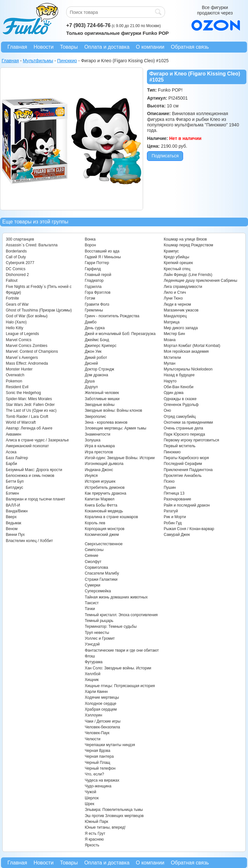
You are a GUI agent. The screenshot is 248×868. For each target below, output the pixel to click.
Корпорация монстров (104, 529)
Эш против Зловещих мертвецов (114, 816)
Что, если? (94, 774)
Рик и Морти (175, 517)
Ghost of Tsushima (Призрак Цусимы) (39, 310)
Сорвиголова (96, 567)
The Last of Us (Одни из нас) (31, 410)
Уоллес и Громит (100, 638)
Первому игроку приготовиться (191, 440)
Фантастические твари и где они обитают (122, 650)
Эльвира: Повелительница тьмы (114, 810)
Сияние (91, 556)
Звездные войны (99, 405)
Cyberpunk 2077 (20, 263)
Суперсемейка (98, 591)
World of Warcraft (21, 422)
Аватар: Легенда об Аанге (29, 428)
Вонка (90, 239)
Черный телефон (100, 768)
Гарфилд (93, 269)
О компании (150, 47)
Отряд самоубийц (180, 417)
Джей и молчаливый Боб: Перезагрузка (120, 334)
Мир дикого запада (181, 328)
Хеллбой (93, 674)
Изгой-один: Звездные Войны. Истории (119, 458)
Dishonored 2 (17, 275)
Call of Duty (16, 257)
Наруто (170, 381)
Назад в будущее (179, 375)
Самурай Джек (177, 535)
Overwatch (15, 375)
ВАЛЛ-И (13, 505)
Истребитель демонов (104, 488)
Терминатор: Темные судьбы (111, 626)
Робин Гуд (173, 523)
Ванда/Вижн (17, 511)
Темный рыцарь (99, 621)
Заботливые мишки (102, 399)
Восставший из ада (102, 251)
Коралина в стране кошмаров (111, 517)
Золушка (92, 440)
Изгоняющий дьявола (104, 464)
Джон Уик (93, 351)
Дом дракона (96, 375)
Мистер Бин (174, 334)
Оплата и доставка (107, 47)
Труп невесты (97, 633)
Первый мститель (180, 446)
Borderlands (16, 251)
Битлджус (15, 488)
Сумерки (92, 585)
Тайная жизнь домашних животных (116, 597)
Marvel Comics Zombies (27, 346)
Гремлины (94, 310)
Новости (44, 47)
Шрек (89, 804)
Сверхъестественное (103, 544)
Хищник (92, 680)
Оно (167, 410)
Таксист (92, 603)
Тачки (90, 609)
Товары (69, 47)
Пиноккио (172, 452)
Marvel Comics (19, 340)
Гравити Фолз (97, 304)
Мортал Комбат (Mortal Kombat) (192, 346)
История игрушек (100, 481)
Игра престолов (99, 452)
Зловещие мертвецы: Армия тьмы (115, 428)
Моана (170, 340)
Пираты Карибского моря (186, 458)
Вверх (11, 517)
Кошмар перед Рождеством (188, 245)
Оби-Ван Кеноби (179, 387)
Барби (11, 464)
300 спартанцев (20, 239)
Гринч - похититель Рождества (112, 316)
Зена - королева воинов (106, 422)
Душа (90, 381)
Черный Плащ (97, 763)
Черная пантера (99, 756)
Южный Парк (96, 822)
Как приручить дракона (105, 493)
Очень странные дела (183, 428)
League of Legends (22, 334)
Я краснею (94, 839)
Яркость (92, 845)
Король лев (95, 523)
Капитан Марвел (99, 499)
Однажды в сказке (180, 399)
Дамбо (90, 322)
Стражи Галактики (101, 579)
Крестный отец (177, 269)
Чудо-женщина (98, 786)
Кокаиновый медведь (104, 511)
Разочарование (177, 499)
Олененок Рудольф (181, 405)
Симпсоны (94, 550)
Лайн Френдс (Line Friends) (188, 275)
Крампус (171, 251)
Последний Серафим (183, 464)
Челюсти (92, 739)
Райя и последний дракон (187, 505)
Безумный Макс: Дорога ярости (34, 470)
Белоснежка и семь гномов (30, 476)
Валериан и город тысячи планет (36, 499)
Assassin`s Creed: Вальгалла (32, 245)
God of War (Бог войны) (27, 316)
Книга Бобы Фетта (101, 505)
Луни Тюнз (173, 298)
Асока (11, 452)
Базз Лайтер (17, 458)
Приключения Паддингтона (188, 470)
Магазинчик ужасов (181, 310)
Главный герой (98, 275)
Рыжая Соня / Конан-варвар (189, 529)
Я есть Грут (95, 833)
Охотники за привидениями (188, 422)
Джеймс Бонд (97, 340)
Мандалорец (175, 316)
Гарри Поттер (97, 263)
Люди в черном (177, 304)
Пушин (170, 488)
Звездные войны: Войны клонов (113, 410)
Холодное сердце (100, 704)
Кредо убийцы (176, 257)
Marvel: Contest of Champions (32, 351)
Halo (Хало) (16, 322)
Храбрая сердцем (101, 709)
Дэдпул (91, 387)
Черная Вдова (97, 751)
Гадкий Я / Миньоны (103, 257)
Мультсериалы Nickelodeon (188, 369)
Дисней (91, 363)
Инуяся (91, 476)
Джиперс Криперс (100, 346)
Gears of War (17, 304)
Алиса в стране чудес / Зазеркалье (37, 440)
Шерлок (92, 798)
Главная (17, 47)
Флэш (90, 656)
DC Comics (16, 269)
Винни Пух (15, 535)
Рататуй (171, 511)
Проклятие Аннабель (183, 476)
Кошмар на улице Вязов (185, 239)
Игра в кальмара (100, 446)
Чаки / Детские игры (103, 721)
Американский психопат (27, 446)
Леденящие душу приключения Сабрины (201, 281)
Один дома (174, 393)
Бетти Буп (15, 481)
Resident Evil (17, 387)
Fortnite (12, 298)
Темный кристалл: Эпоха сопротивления (121, 615)
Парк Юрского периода (184, 434)
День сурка (95, 328)
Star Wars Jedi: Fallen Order (30, 405)
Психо (169, 481)
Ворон (90, 245)
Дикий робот (96, 358)
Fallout (12, 281)
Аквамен (14, 434)
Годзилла (93, 287)
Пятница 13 (174, 493)
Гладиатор (94, 281)
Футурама (93, 662)
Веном (12, 529)
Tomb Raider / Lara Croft (27, 417)
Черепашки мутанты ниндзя (110, 745)
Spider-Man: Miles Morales (29, 399)
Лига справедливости (183, 287)
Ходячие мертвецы (102, 697)
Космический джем (102, 535)
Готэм (90, 298)
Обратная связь (190, 47)
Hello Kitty (15, 328)
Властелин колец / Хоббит (29, 541)
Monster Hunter (19, 369)
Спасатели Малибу (102, 573)
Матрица (172, 322)
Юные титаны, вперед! (105, 827)
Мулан (170, 363)
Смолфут (93, 562)
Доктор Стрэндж (99, 369)
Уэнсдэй (92, 644)
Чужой (90, 792)
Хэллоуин (93, 715)
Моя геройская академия (186, 351)
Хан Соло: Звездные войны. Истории (118, 668)
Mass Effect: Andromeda (27, 363)
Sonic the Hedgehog (23, 393)
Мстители (172, 358)
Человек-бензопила (102, 727)
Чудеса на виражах (102, 780)
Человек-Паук (97, 733)
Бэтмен (12, 493)
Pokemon (14, 381)
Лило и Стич (175, 292)
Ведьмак (14, 523)
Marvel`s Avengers (22, 358)
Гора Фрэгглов (98, 292)
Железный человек (102, 393)
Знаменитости (97, 434)
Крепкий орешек (178, 263)
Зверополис (95, 417)
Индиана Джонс (99, 470)
